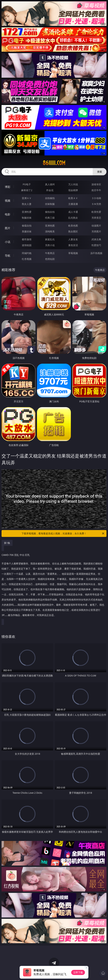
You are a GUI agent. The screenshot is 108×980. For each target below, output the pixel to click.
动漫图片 (96, 226)
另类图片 (96, 231)
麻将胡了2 (27, 190)
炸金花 (50, 190)
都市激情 (27, 239)
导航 (8, 256)
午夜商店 (50, 253)
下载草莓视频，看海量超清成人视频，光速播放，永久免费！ (63, 533)
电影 (8, 214)
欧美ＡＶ (73, 198)
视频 (8, 201)
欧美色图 (73, 226)
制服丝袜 (27, 218)
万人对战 (73, 184)
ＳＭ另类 (96, 204)
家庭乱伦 (50, 239)
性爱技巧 (96, 245)
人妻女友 (73, 239)
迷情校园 (27, 245)
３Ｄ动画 (96, 198)
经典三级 (50, 218)
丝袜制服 (50, 204)
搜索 (100, 172)
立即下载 (78, 972)
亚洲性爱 (27, 212)
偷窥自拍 (27, 226)
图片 (8, 228)
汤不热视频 (96, 253)
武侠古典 (96, 239)
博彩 (8, 187)
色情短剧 (50, 259)
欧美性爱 (96, 212)
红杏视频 (27, 259)
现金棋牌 (73, 190)
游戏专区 (96, 184)
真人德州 (50, 184)
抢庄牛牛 (96, 190)
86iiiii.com (54, 163)
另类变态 (96, 218)
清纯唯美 (50, 231)
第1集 (7, 543)
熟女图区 (73, 231)
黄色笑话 (73, 245)
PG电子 (27, 184)
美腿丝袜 (27, 231)
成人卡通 (73, 212)
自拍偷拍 (50, 198)
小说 (8, 242)
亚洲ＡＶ (27, 198)
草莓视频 (73, 253)
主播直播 (73, 204)
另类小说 (50, 245)
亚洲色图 (50, 226)
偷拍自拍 (50, 212)
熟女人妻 (27, 204)
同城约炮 (27, 253)
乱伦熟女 (73, 218)
